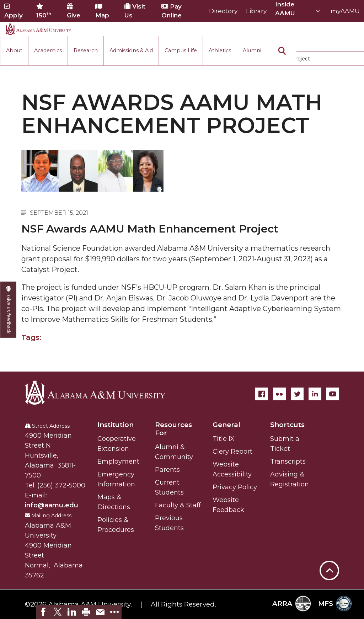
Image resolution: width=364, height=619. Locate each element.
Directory (223, 11)
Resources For (173, 429)
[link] (43, 612)
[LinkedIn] (315, 394)
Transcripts (288, 461)
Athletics (220, 50)
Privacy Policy (235, 487)
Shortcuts (287, 425)
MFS (335, 604)
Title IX (224, 439)
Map (102, 11)
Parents (167, 470)
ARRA (292, 604)
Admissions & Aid (131, 50)
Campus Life (181, 50)
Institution (116, 425)
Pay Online (172, 11)
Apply (14, 11)
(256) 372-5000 (61, 485)
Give (74, 11)
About (14, 50)
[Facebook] (262, 394)
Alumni (252, 50)
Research (86, 50)
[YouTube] (333, 394)
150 (44, 11)
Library (256, 11)
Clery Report (232, 452)
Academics (48, 50)
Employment (118, 461)
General (226, 425)
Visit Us (135, 11)
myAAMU (345, 11)
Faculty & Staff (178, 505)
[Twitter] (297, 394)
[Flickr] (279, 394)
